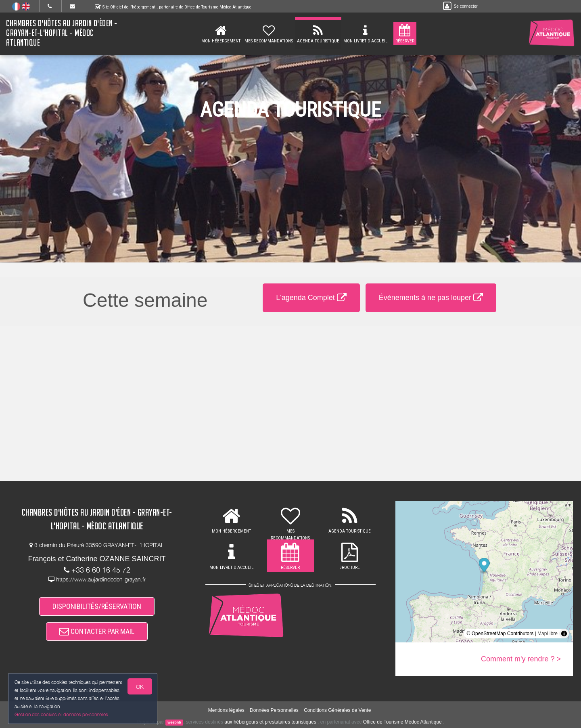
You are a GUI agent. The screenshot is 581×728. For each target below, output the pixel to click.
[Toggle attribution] (564, 634)
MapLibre (548, 634)
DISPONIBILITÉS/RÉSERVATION (97, 606)
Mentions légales (226, 710)
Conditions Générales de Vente (337, 710)
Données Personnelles (274, 710)
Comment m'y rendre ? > (521, 659)
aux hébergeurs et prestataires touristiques (270, 722)
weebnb (174, 722)
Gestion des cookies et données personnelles (61, 714)
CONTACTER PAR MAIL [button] (97, 631)
